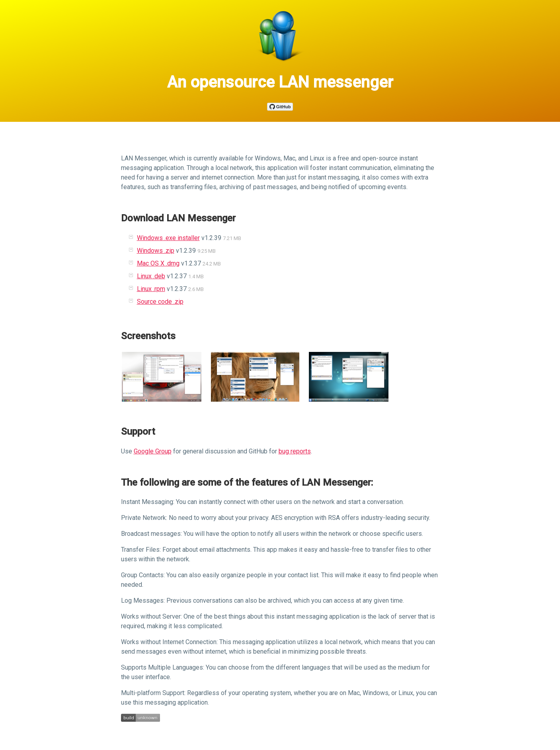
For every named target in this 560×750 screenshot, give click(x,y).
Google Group (153, 451)
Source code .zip (160, 302)
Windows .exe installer (168, 238)
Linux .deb (151, 276)
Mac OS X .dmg (158, 263)
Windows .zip (156, 251)
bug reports (295, 451)
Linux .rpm (151, 289)
